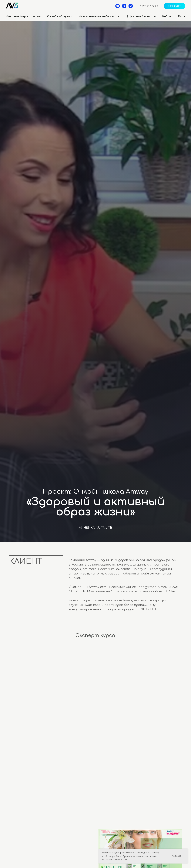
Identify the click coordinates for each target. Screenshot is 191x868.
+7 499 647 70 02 (148, 6)
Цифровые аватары (141, 16)
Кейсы (167, 16)
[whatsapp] (118, 6)
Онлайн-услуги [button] (59, 16)
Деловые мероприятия (23, 16)
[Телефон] (131, 6)
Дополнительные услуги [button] (98, 16)
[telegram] (124, 6)
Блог (182, 16)
